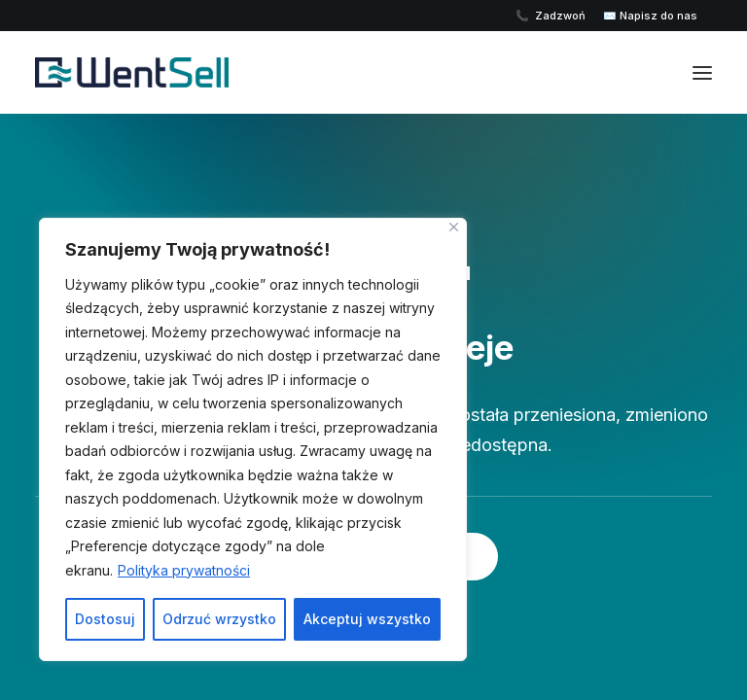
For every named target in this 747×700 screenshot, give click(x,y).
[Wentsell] (190, 72)
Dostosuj (105, 619)
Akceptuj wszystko (367, 619)
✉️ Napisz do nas (650, 16)
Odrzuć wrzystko (219, 619)
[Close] (454, 227)
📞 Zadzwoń (552, 16)
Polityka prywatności (184, 570)
